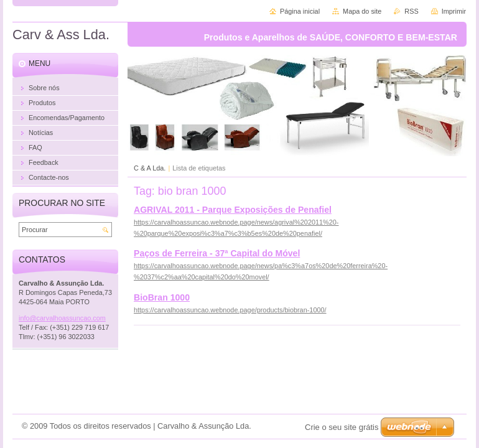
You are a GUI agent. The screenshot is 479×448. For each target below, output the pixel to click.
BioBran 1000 (162, 297)
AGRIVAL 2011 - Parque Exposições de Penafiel (233, 210)
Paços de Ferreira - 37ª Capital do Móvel (217, 253)
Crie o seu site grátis (342, 427)
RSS (411, 11)
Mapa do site (362, 11)
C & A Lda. (150, 168)
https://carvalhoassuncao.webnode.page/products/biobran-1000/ (230, 310)
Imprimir (454, 11)
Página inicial (300, 11)
